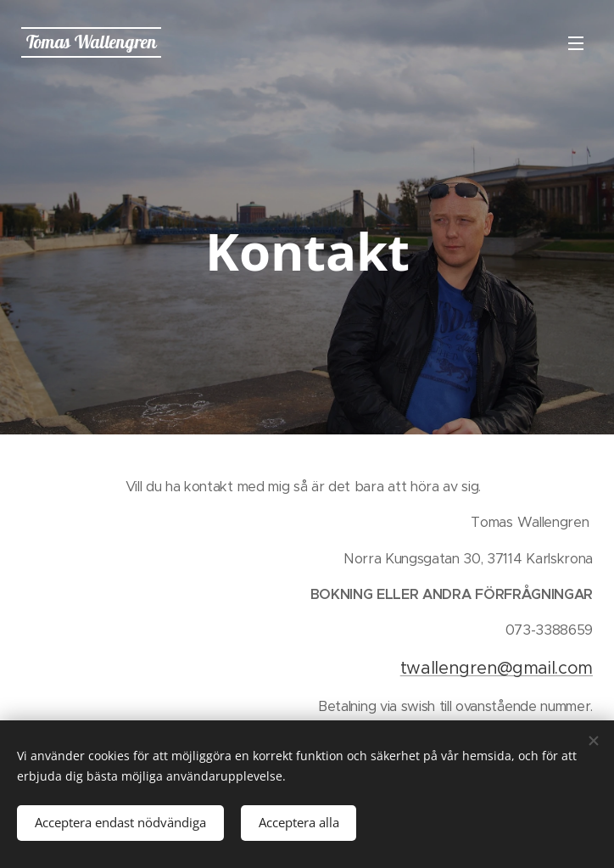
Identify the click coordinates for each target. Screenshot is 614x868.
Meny (576, 43)
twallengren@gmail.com (497, 668)
